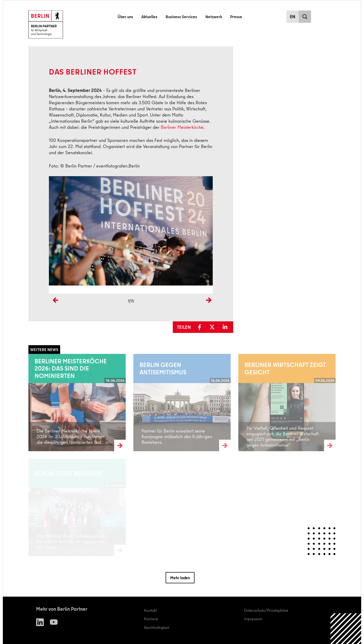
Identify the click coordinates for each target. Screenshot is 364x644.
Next (209, 309)
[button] (201, 327)
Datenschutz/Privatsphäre (266, 610)
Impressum (253, 619)
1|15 (131, 301)
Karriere (151, 619)
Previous (54, 309)
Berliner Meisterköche (182, 127)
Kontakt (151, 610)
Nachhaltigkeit (157, 627)
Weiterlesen (39, 402)
